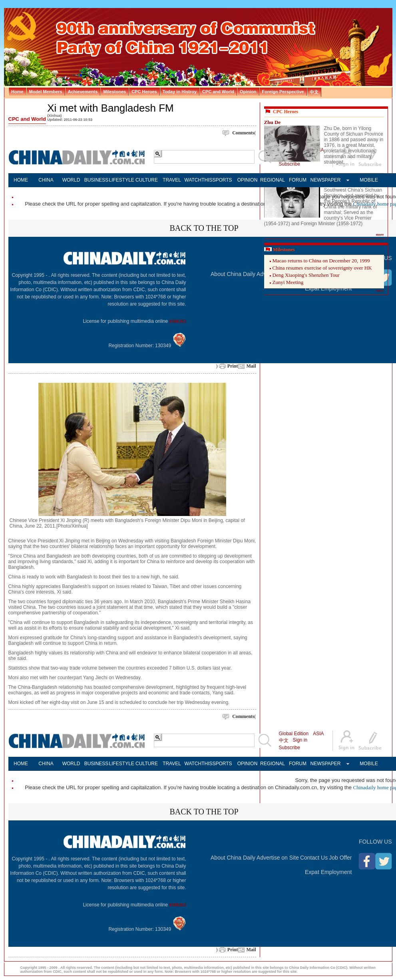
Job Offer (340, 858)
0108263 (178, 321)
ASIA (318, 734)
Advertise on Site (278, 858)
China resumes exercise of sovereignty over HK (322, 268)
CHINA (46, 180)
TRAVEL (172, 180)
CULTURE (147, 180)
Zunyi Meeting (288, 282)
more (380, 234)
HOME (21, 180)
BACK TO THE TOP (204, 228)
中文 (284, 740)
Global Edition (294, 734)
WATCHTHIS (197, 180)
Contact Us (314, 858)
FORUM (298, 180)
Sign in (300, 740)
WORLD (71, 180)
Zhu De (273, 122)
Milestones (284, 250)
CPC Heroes (286, 112)
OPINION (248, 180)
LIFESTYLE (122, 180)
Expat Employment (328, 872)
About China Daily (233, 274)
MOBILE (369, 180)
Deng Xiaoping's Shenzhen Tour (306, 275)
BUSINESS (97, 180)
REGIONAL (273, 180)
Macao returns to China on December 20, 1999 (321, 261)
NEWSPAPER (323, 180)
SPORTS (222, 180)
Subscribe (290, 748)
